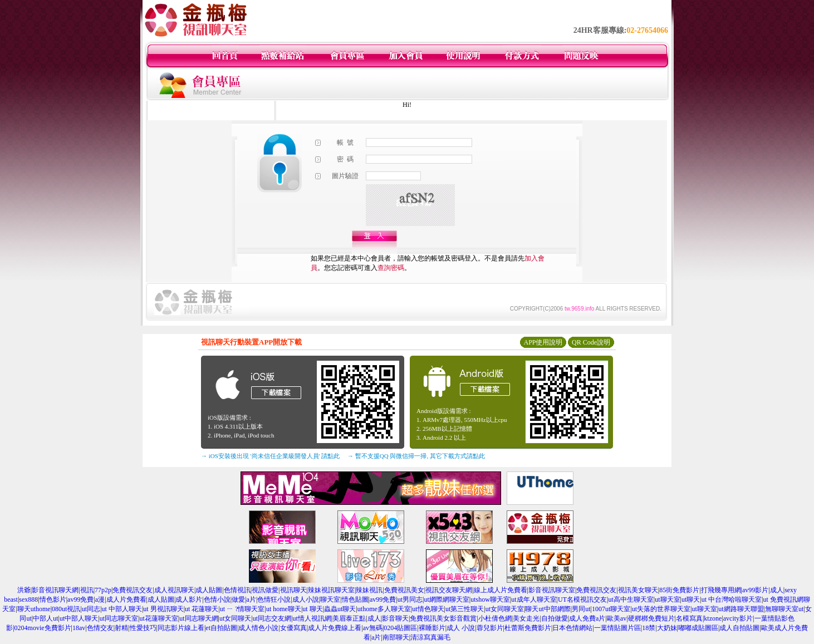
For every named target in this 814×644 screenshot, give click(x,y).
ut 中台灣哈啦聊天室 (732, 599)
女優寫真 (293, 628)
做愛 (238, 599)
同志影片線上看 (181, 628)
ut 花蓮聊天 (202, 609)
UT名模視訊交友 (582, 599)
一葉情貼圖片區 (617, 628)
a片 (251, 599)
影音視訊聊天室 (552, 590)
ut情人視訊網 (312, 618)
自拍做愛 (555, 618)
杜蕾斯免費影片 (528, 628)
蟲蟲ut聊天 (340, 609)
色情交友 (100, 628)
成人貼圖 (209, 590)
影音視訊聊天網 (55, 590)
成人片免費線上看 (335, 628)
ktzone (713, 618)
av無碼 (373, 628)
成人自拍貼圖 (739, 628)
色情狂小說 (274, 599)
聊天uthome (34, 609)
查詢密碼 (391, 268)
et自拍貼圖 (221, 628)
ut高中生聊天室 (631, 599)
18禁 (649, 628)
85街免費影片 (679, 590)
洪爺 (24, 590)
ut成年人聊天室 (534, 599)
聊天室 (330, 599)
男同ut (581, 609)
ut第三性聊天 (465, 609)
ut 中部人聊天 (122, 609)
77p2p (103, 590)
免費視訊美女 (404, 590)
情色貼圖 (355, 599)
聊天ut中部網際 (548, 609)
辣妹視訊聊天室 (331, 590)
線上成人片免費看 (501, 590)
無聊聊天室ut (784, 609)
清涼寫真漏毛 (430, 637)
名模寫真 (689, 618)
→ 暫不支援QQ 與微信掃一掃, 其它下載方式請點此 (416, 456)
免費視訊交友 (133, 590)
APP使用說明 (543, 342)
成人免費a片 (587, 618)
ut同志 (91, 609)
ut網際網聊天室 (446, 599)
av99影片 (755, 590)
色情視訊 (237, 590)
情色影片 (53, 599)
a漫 (100, 599)
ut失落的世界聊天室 (661, 609)
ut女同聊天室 (505, 609)
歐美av (617, 618)
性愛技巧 (143, 628)
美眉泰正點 (349, 618)
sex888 (28, 599)
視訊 (87, 590)
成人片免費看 (126, 599)
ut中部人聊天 (79, 618)
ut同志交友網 (272, 618)
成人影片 (189, 599)
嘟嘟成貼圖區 (698, 628)
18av (79, 628)
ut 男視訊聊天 (163, 609)
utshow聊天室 (490, 599)
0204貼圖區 (400, 628)
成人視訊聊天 (174, 590)
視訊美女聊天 (638, 590)
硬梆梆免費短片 (651, 618)
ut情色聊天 (428, 609)
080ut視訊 (66, 609)
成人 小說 (461, 628)
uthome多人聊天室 (384, 609)
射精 (121, 628)
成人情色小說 (258, 628)
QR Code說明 (591, 342)
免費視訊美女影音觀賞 (443, 618)
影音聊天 (395, 618)
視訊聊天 (293, 590)
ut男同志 (410, 599)
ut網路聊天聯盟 (741, 609)
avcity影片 (738, 618)
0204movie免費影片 (43, 628)
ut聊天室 (667, 599)
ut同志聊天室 (119, 618)
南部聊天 (396, 637)
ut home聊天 (284, 609)
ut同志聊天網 (198, 618)
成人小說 (306, 599)
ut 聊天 (312, 609)
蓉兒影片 (490, 628)
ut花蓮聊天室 (158, 618)
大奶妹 (667, 628)
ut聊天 (691, 599)
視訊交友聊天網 (449, 590)
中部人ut (45, 618)
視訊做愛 (265, 590)
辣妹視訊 (369, 590)
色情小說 (217, 599)
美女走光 (526, 618)
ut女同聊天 (235, 618)
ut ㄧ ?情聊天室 (242, 609)
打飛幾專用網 (721, 590)
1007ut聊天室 (611, 609)
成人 (777, 590)
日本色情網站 (572, 628)
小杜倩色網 (495, 618)
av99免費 (80, 599)
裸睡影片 (432, 628)
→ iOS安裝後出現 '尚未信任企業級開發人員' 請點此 (270, 456)
